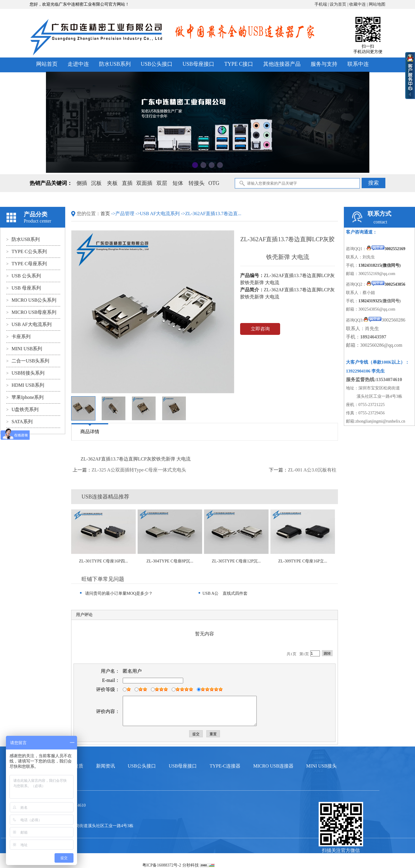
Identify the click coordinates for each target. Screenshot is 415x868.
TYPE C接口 (239, 64)
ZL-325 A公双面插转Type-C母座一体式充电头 (139, 470)
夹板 (112, 183)
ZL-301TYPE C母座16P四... (104, 561)
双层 (162, 183)
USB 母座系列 (24, 288)
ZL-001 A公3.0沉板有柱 (312, 470)
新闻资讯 (106, 766)
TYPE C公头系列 (27, 251)
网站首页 (47, 64)
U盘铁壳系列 (22, 409)
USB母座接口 (198, 64)
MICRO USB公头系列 (31, 300)
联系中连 (358, 64)
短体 (178, 183)
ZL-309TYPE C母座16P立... (303, 561)
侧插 (82, 183)
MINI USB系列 (24, 349)
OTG (214, 183)
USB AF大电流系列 (29, 324)
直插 (127, 183)
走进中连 (78, 64)
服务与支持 (324, 64)
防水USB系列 (115, 64)
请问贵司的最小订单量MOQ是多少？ (116, 593)
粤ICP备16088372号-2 (162, 865)
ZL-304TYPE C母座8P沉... (170, 561)
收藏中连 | (359, 4)
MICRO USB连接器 (273, 766)
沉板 (96, 183)
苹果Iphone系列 (25, 397)
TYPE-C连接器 (225, 766)
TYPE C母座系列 (27, 264)
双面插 (144, 183)
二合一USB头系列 (28, 361)
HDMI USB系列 (25, 385)
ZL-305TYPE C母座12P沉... (236, 561)
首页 (106, 214)
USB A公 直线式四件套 (223, 593)
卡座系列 (18, 337)
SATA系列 (19, 422)
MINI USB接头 (322, 766)
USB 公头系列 (24, 276)
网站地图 (377, 4)
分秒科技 (191, 865)
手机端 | (322, 4)
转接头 (197, 183)
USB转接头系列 (25, 373)
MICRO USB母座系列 (31, 312)
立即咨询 (260, 329)
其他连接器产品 (282, 64)
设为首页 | (339, 4)
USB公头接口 (157, 64)
